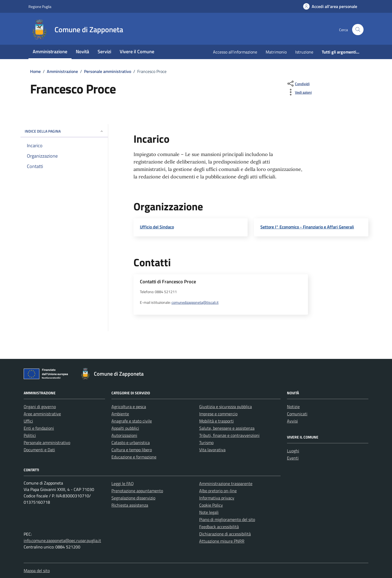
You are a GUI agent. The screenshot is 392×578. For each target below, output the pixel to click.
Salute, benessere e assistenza (227, 428)
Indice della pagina (64, 131)
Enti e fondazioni (39, 428)
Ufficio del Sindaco (157, 227)
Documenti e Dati (39, 450)
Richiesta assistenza (130, 505)
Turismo (206, 442)
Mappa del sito (37, 571)
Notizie (293, 407)
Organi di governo (40, 407)
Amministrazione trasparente (226, 483)
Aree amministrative (42, 414)
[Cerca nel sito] (358, 30)
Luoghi (293, 451)
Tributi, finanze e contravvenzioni (229, 435)
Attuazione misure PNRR (222, 541)
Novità (82, 52)
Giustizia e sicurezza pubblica (226, 407)
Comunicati (297, 414)
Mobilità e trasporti (216, 421)
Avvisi (292, 421)
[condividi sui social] (298, 84)
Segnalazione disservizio (133, 498)
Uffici (28, 421)
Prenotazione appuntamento (137, 491)
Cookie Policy (211, 505)
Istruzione (304, 52)
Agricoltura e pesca (129, 407)
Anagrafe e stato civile (132, 421)
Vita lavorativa (212, 450)
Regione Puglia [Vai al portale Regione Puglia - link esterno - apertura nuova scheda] (40, 7)
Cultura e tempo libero (132, 450)
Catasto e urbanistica (131, 442)
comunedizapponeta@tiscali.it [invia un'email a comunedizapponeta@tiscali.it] (195, 302)
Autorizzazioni (124, 435)
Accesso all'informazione (235, 52)
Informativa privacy (217, 498)
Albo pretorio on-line (218, 491)
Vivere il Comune (137, 52)
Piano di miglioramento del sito (227, 519)
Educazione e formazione (134, 457)
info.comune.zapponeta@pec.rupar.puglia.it (62, 540)
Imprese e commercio (218, 414)
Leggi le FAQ (123, 483)
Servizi (104, 52)
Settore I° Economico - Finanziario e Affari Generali (307, 227)
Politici (30, 435)
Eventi (293, 458)
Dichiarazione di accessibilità (225, 534)
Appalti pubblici (125, 428)
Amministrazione (50, 52)
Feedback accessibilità (219, 527)
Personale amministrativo (47, 442)
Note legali (209, 512)
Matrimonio (276, 52)
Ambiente (120, 414)
